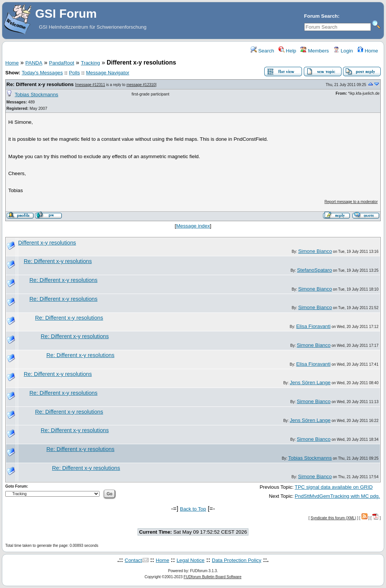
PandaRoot (62, 63)
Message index (193, 226)
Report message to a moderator (351, 202)
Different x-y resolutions (47, 243)
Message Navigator (108, 73)
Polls (74, 73)
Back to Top (193, 509)
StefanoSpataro (315, 270)
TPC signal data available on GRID (334, 487)
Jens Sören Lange (310, 383)
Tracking (91, 63)
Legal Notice (190, 560)
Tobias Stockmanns (37, 95)
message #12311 (91, 85)
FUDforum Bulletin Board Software (212, 577)
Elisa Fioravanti (313, 326)
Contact (133, 560)
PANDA (34, 63)
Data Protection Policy (237, 560)
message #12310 (141, 85)
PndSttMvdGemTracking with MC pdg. (337, 496)
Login (343, 51)
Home (368, 51)
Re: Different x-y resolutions (40, 84)
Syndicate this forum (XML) (333, 518)
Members (315, 51)
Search (262, 51)
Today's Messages (42, 73)
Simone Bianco (315, 251)
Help (287, 51)
